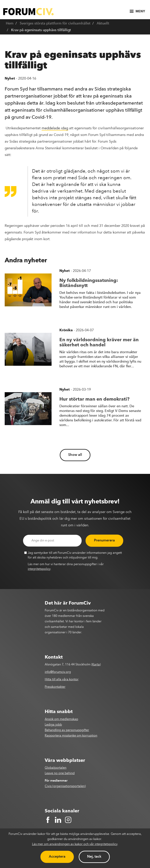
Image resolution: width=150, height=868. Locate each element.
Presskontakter (55, 687)
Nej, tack (94, 857)
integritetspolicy (39, 569)
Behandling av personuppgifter (67, 730)
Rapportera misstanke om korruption (71, 736)
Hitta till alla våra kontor (62, 680)
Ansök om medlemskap (61, 719)
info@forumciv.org (58, 672)
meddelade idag (55, 128)
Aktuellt (103, 24)
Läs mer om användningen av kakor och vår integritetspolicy (75, 844)
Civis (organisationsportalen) (65, 786)
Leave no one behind (60, 773)
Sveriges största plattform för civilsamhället (55, 24)
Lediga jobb (53, 725)
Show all (75, 455)
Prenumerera (104, 540)
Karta (96, 665)
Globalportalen (56, 768)
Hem (10, 24)
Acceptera (57, 857)
